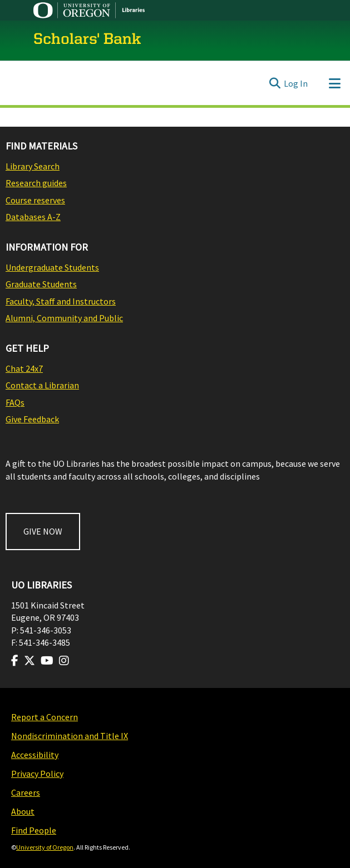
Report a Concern (45, 717)
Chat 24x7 (24, 368)
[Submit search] (275, 83)
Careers (26, 792)
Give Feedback (32, 419)
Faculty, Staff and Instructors (61, 301)
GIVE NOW (43, 531)
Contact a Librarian (42, 385)
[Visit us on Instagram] (64, 661)
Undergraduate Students (52, 267)
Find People (34, 830)
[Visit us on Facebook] (15, 661)
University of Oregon (45, 847)
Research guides (36, 183)
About (23, 811)
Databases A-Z (33, 217)
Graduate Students (41, 284)
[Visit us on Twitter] (29, 661)
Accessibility (35, 755)
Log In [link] (296, 83)
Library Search (33, 166)
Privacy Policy (37, 774)
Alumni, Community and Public (64, 318)
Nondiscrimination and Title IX (70, 736)
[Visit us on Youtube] (47, 661)
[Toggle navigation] (334, 83)
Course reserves (35, 200)
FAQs (15, 402)
